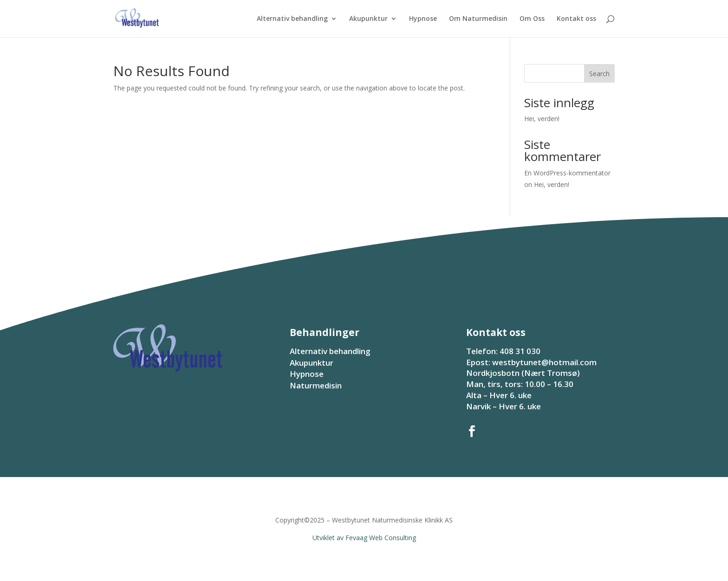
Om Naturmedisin (478, 19)
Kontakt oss (576, 19)
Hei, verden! (542, 119)
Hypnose (423, 19)
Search (599, 74)
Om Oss (532, 19)
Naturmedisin (316, 385)
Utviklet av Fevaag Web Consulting (364, 538)
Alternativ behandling (292, 19)
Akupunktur (368, 19)
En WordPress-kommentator (567, 173)
